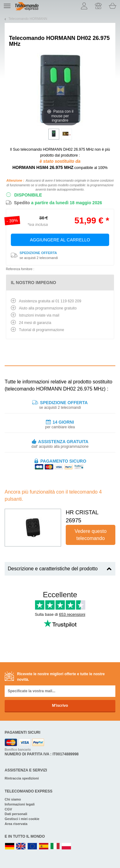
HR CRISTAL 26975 (82, 516)
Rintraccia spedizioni (22, 778)
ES (44, 846)
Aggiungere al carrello (60, 240)
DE (10, 846)
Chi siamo (13, 799)
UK (21, 846)
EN (33, 846)
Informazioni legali (20, 804)
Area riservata (16, 824)
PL (67, 846)
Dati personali (16, 814)
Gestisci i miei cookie (22, 819)
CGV (8, 809)
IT (55, 846)
